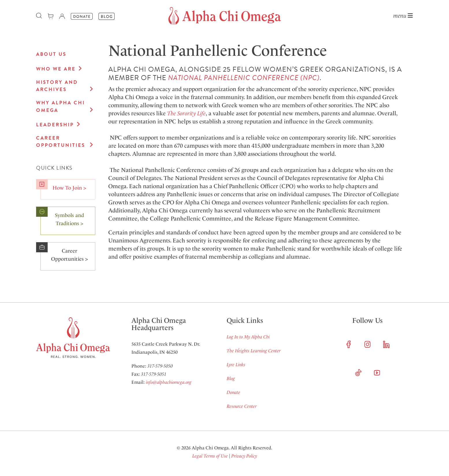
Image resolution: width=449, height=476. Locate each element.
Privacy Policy (244, 456)
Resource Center (242, 406)
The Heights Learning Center (254, 351)
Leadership (55, 125)
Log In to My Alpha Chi (248, 337)
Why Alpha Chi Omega (60, 107)
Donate (233, 392)
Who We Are (56, 69)
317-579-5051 (154, 374)
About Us (51, 54)
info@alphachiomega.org (169, 382)
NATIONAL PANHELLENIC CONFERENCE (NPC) (244, 78)
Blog (231, 378)
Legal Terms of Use (210, 456)
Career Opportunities (61, 142)
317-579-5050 (160, 366)
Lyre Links (236, 365)
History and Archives (57, 86)
